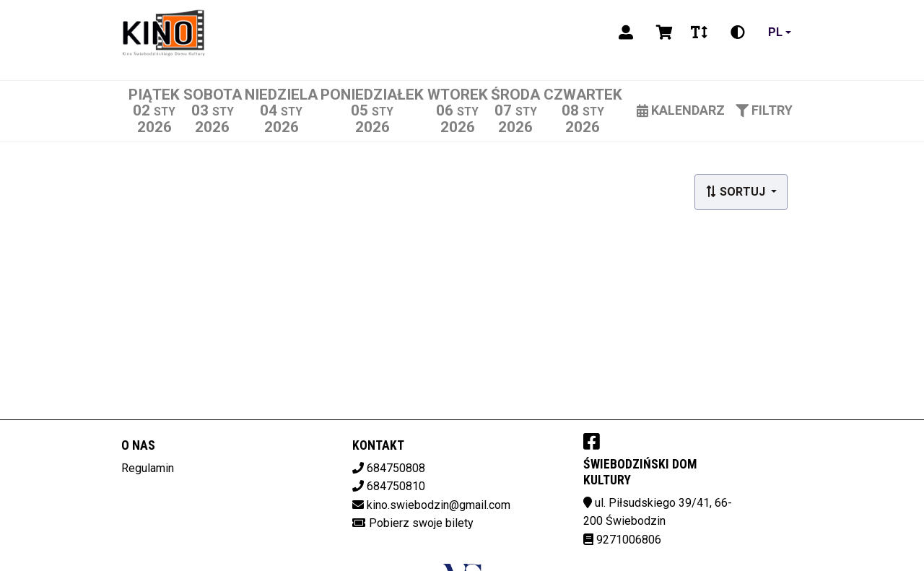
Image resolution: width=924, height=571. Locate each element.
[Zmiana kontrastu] (738, 32)
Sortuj (737, 192)
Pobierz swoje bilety (421, 523)
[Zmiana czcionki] (699, 32)
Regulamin (148, 468)
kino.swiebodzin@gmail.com (439, 505)
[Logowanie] (626, 32)
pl (775, 32)
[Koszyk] (662, 32)
